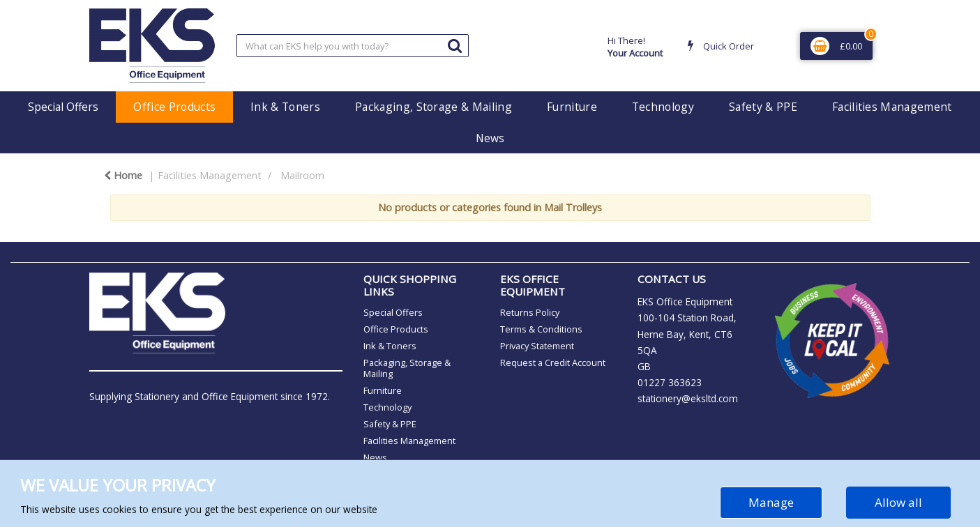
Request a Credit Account (553, 362)
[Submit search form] (455, 45)
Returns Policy (530, 312)
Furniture (572, 107)
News (490, 138)
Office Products (174, 107)
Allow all (898, 502)
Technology (663, 107)
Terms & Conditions (541, 329)
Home (123, 175)
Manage (771, 502)
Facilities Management (892, 107)
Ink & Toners (285, 107)
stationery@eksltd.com (688, 398)
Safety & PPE (763, 107)
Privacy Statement (537, 346)
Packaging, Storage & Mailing (434, 107)
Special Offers (63, 107)
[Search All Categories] (353, 46)
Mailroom (302, 175)
